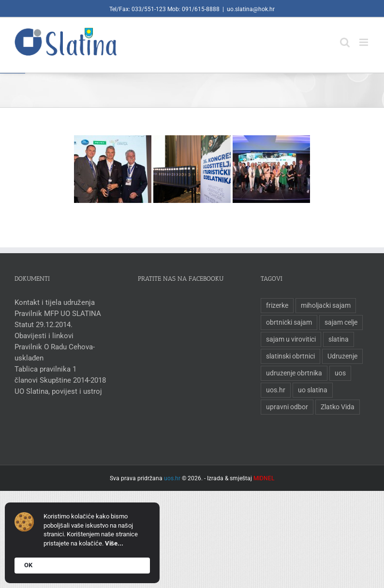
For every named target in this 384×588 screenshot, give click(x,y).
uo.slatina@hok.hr (251, 9)
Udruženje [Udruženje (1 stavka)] (342, 356)
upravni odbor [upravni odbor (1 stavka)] (287, 407)
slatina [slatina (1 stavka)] (339, 339)
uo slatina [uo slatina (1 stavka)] (313, 390)
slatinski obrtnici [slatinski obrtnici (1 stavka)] (290, 356)
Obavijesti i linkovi (44, 336)
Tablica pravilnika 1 (45, 369)
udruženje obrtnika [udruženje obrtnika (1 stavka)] (294, 373)
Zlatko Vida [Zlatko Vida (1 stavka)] (338, 407)
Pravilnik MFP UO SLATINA (58, 314)
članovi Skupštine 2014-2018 (60, 380)
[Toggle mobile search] (345, 37)
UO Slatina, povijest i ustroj (58, 391)
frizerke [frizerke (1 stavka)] (277, 305)
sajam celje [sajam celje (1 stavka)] (341, 322)
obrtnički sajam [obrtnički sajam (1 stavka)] (289, 322)
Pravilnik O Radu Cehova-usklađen (55, 352)
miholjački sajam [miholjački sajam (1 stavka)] (326, 305)
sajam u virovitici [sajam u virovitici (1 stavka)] (291, 339)
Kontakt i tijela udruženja (55, 302)
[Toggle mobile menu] (364, 37)
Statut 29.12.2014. (44, 325)
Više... (114, 543)
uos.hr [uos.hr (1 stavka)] (276, 390)
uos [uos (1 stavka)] (340, 373)
